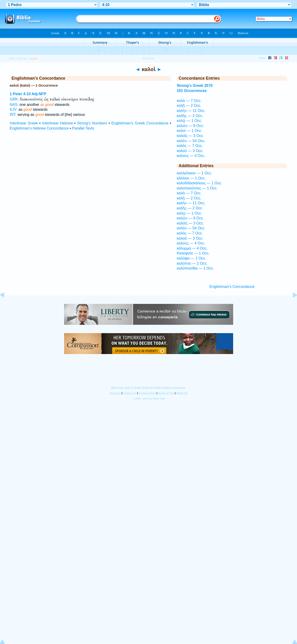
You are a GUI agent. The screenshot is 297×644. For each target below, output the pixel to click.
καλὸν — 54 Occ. (191, 141)
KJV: (14, 109)
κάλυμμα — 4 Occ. (192, 248)
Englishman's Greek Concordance (140, 123)
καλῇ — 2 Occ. (189, 106)
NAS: (14, 105)
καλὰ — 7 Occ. (189, 101)
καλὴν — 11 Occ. (191, 111)
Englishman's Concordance (232, 287)
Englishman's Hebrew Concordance (39, 128)
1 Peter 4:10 (20, 94)
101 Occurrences (192, 91)
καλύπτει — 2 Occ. (192, 263)
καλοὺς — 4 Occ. (191, 156)
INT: (13, 115)
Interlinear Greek (24, 123)
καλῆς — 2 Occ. (190, 116)
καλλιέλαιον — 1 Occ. (194, 173)
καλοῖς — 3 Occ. (190, 136)
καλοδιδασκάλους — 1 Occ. (199, 183)
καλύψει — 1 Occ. (191, 258)
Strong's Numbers (92, 123)
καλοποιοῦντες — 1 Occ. (197, 188)
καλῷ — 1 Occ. (189, 121)
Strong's (22, 59)
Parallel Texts (83, 128)
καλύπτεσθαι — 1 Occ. (195, 268)
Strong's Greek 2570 (195, 86)
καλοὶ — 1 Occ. (189, 131)
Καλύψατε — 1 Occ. (193, 253)
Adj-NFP (39, 94)
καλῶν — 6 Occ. (190, 126)
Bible (12, 59)
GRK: (14, 99)
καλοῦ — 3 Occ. (190, 151)
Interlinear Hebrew (57, 123)
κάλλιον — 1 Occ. (191, 178)
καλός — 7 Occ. (190, 146)
